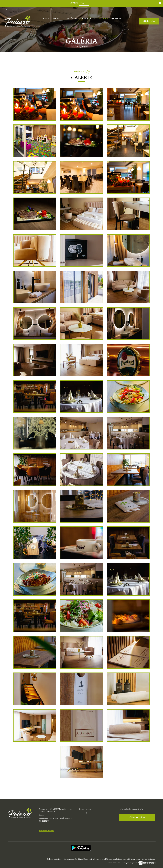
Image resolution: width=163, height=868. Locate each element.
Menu (57, 19)
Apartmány (81, 24)
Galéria (103, 19)
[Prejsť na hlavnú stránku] (18, 21)
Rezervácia (88, 19)
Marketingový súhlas (114, 859)
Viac (84, 3)
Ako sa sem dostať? (46, 831)
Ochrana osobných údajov (73, 859)
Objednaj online (137, 817)
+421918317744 (51, 812)
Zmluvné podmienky (55, 859)
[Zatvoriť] (160, 3)
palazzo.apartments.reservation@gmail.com (55, 818)
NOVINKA (74, 3)
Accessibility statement (132, 859)
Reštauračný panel (149, 859)
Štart (45, 19)
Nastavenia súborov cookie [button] (95, 859)
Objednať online (149, 21)
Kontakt (117, 19)
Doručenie (70, 19)
